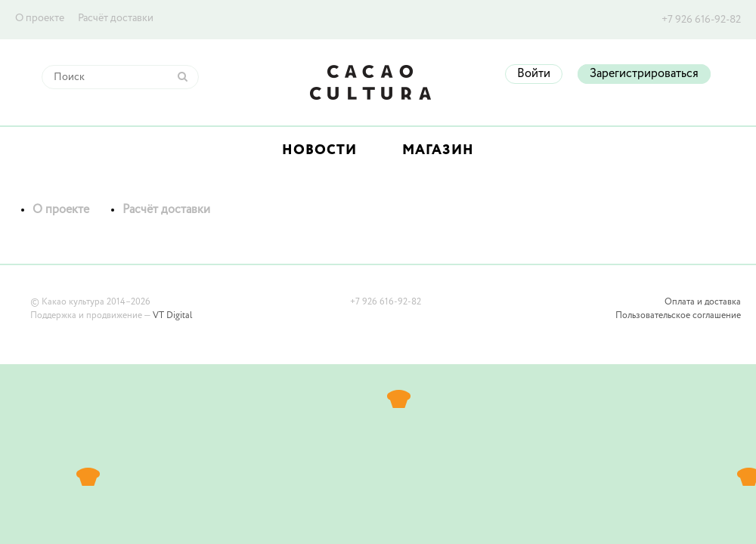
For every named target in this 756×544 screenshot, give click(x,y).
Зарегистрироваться (644, 74)
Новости (319, 150)
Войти (534, 74)
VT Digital (172, 316)
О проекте (40, 18)
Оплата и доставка (703, 302)
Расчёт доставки (116, 18)
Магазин (438, 150)
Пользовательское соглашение (678, 316)
